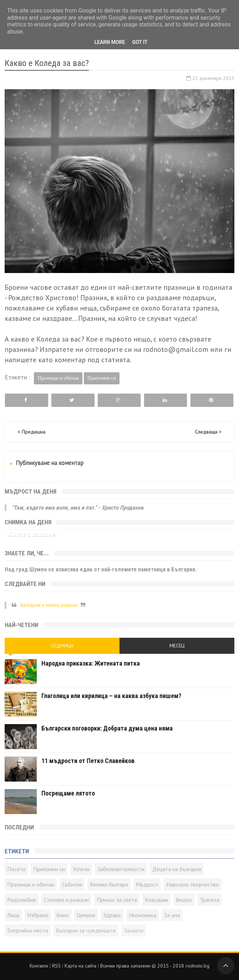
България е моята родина (49, 605)
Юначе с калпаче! (32, 534)
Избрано (38, 915)
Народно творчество (193, 884)
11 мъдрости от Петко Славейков (88, 761)
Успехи (81, 869)
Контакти (39, 966)
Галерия (86, 915)
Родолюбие (22, 900)
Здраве (112, 915)
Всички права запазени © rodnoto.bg (155, 966)
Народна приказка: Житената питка (91, 663)
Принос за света (117, 900)
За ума (172, 915)
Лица (13, 915)
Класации (156, 900)
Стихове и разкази (66, 900)
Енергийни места (28, 930)
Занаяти (134, 930)
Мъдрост (147, 884)
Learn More (110, 42)
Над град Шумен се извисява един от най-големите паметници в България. (101, 569)
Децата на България (177, 869)
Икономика (143, 915)
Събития (72, 884)
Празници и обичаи (58, 378)
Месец (177, 646)
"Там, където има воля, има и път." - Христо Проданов (78, 508)
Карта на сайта (80, 966)
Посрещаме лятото (68, 793)
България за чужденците (86, 930)
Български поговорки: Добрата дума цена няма (107, 728)
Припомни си (102, 378)
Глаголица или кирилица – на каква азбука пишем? (111, 696)
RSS (56, 966)
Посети (16, 869)
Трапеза (210, 900)
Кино (63, 915)
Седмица (62, 646)
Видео (184, 900)
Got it (140, 42)
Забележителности (121, 869)
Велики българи (109, 884)
